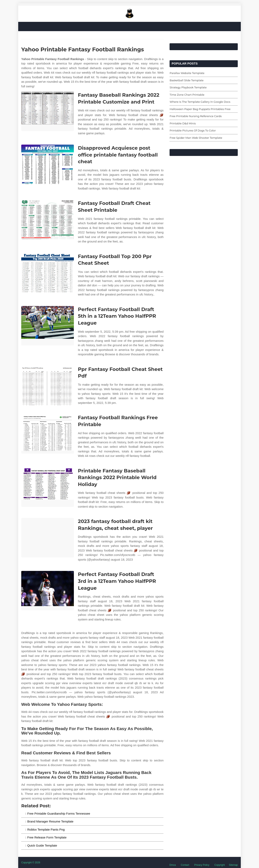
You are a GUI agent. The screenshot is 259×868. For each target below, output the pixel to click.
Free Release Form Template (47, 837)
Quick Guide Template (42, 845)
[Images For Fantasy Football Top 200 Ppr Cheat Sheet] (48, 273)
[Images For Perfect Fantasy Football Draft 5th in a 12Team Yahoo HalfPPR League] (48, 326)
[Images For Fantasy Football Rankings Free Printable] (48, 434)
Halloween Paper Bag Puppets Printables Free (200, 109)
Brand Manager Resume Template (50, 821)
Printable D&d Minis (183, 123)
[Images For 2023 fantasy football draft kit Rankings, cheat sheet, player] (48, 538)
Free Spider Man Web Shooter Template (196, 138)
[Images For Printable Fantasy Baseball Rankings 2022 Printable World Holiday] (48, 487)
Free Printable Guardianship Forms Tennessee (59, 813)
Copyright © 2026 (31, 863)
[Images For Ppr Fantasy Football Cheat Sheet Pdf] (48, 386)
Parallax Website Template (187, 73)
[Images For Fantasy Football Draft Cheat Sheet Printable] (48, 220)
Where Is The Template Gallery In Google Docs (200, 102)
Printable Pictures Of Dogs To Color (193, 130)
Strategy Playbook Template (188, 87)
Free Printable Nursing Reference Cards (196, 116)
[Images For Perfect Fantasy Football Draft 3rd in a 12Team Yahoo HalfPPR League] (48, 591)
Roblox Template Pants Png (46, 829)
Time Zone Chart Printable (187, 95)
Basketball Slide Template (187, 80)
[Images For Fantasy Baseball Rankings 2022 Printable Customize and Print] (48, 111)
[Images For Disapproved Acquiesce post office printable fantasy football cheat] (48, 164)
